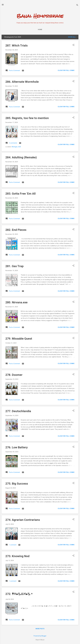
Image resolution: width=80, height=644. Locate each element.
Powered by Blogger (40, 636)
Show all (72, 37)
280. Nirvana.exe (16, 302)
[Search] (77, 5)
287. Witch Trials (17, 45)
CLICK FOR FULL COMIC (66, 70)
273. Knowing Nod (17, 556)
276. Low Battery (17, 447)
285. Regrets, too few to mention (27, 118)
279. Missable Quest (19, 339)
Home (40, 30)
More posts (40, 629)
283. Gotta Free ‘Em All (21, 194)
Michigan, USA (16, 147)
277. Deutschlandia (18, 411)
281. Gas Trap (14, 266)
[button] (73, 45)
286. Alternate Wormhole (22, 82)
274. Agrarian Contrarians (23, 520)
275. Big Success (17, 484)
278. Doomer (14, 375)
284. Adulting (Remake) (21, 157)
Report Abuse (40, 640)
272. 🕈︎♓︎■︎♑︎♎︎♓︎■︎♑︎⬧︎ (19, 594)
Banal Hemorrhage (40, 16)
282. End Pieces (16, 230)
